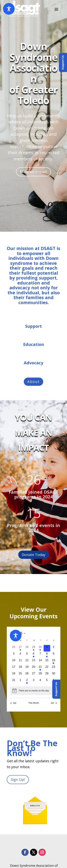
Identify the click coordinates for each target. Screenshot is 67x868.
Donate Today (34, 555)
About (33, 382)
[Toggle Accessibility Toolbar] (9, 9)
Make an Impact (33, 172)
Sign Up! (18, 780)
